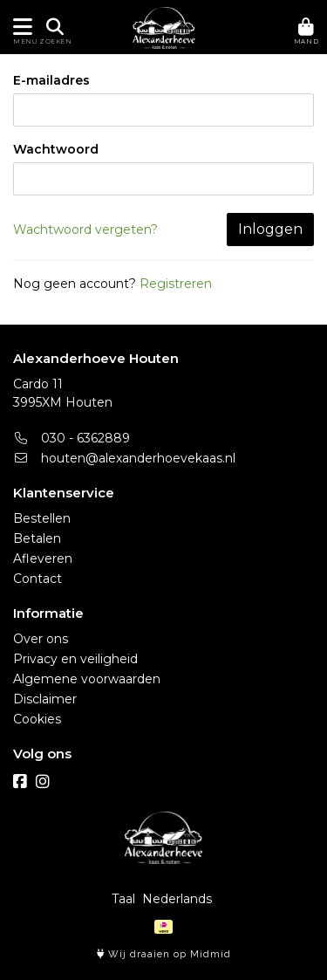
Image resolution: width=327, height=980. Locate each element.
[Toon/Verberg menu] (20, 27)
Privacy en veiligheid (75, 659)
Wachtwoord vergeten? (85, 230)
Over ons (41, 639)
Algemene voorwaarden (87, 679)
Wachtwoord (56, 149)
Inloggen (270, 229)
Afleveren (43, 559)
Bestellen (42, 518)
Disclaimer (45, 699)
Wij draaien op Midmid (164, 954)
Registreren (176, 284)
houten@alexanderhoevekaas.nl (124, 458)
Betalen (37, 538)
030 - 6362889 (72, 438)
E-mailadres (51, 80)
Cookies (37, 719)
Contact (37, 579)
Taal (123, 899)
